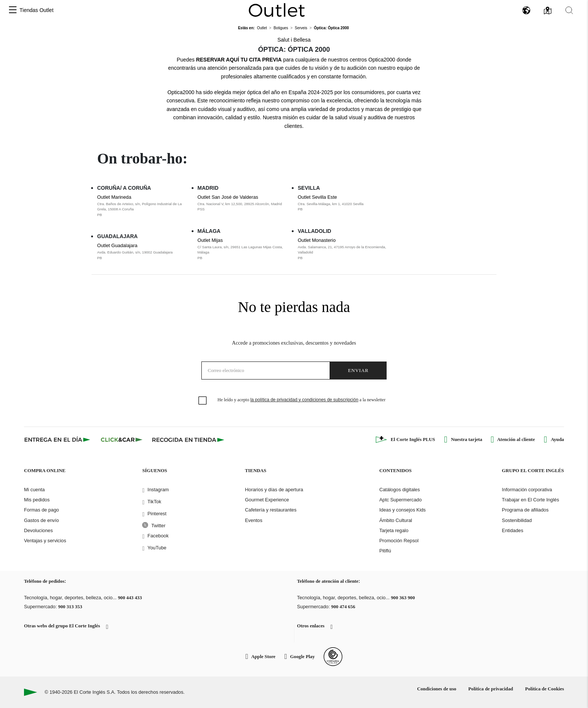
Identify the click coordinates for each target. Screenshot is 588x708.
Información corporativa (527, 490)
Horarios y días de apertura (274, 490)
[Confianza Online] (333, 657)
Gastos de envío (41, 520)
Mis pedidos (37, 500)
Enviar (358, 370)
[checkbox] (203, 401)
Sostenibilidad (517, 520)
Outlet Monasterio (344, 249)
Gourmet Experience (267, 500)
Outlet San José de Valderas (244, 203)
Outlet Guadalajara (144, 252)
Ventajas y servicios (45, 541)
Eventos (253, 520)
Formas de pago (41, 510)
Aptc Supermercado (400, 500)
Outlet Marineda (144, 206)
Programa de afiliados (525, 510)
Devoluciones (38, 530)
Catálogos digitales (399, 490)
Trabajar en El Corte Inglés (530, 500)
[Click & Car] (122, 439)
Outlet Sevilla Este (344, 203)
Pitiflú (385, 551)
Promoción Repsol (399, 541)
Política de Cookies (544, 689)
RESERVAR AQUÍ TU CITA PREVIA (239, 60)
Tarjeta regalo (394, 530)
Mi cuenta (34, 490)
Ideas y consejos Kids (402, 510)
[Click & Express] (58, 439)
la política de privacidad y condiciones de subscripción (304, 400)
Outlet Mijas (244, 249)
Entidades (512, 530)
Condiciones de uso (437, 689)
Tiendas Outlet (37, 10)
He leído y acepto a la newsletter (301, 400)
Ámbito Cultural (395, 520)
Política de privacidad (491, 689)
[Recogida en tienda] (188, 439)
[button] (13, 10)
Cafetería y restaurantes (271, 510)
